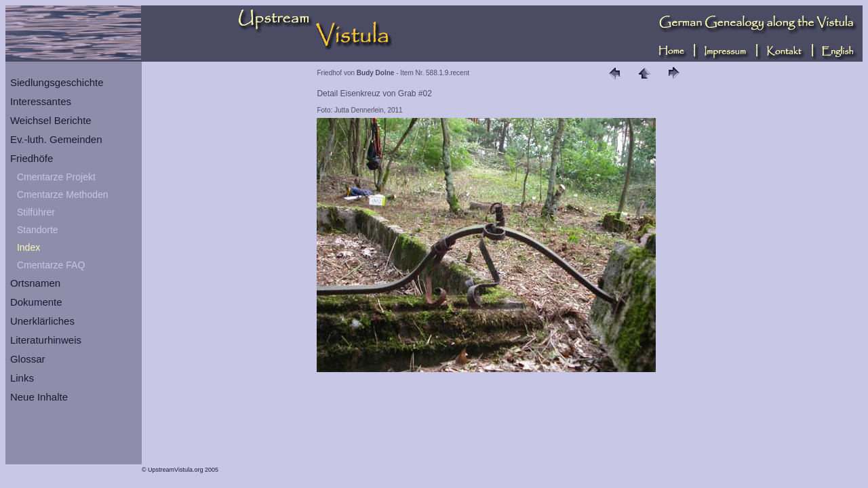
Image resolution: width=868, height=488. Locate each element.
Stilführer (36, 212)
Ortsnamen (35, 283)
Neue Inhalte (39, 397)
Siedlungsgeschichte (57, 82)
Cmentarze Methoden (63, 195)
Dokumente (36, 302)
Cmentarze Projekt (56, 177)
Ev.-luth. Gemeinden (56, 139)
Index (28, 247)
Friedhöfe (32, 158)
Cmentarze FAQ (51, 265)
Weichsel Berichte (51, 120)
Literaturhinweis (46, 340)
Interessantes (41, 101)
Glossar (28, 359)
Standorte (38, 230)
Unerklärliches (42, 321)
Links (22, 378)
